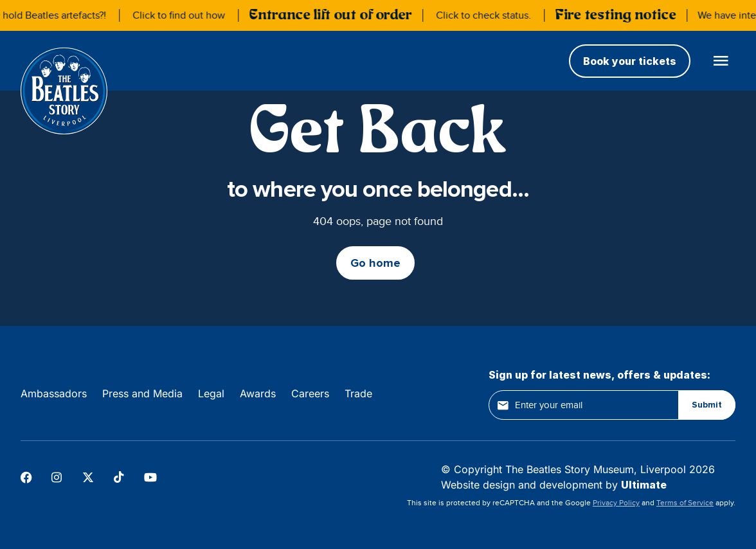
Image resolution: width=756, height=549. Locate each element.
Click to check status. (486, 15)
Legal (211, 393)
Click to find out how (181, 15)
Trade (358, 393)
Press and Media (142, 393)
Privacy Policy (616, 503)
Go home (375, 263)
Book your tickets (630, 61)
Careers (310, 393)
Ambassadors (54, 393)
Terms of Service (685, 503)
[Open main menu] (721, 61)
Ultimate (644, 485)
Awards (258, 393)
